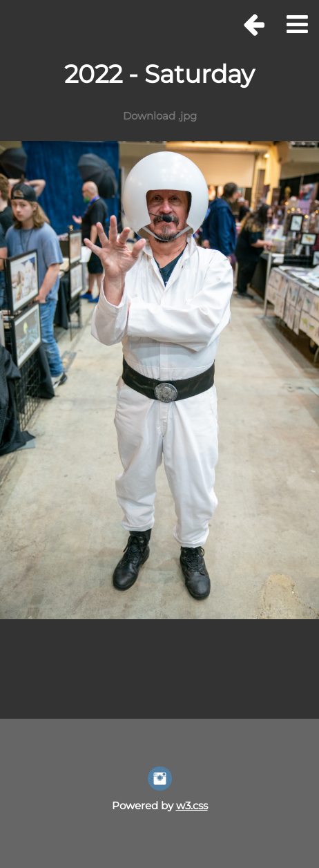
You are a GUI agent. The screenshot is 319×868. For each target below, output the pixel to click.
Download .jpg (160, 116)
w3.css (192, 805)
